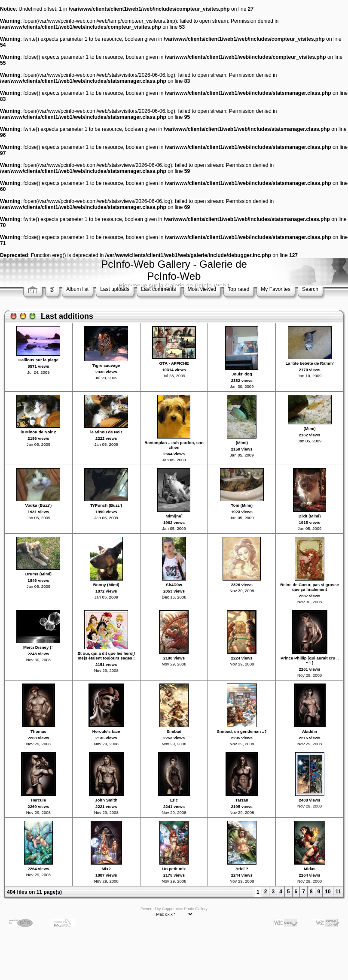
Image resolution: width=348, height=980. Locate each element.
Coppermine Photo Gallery (185, 909)
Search (310, 289)
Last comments (158, 289)
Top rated (238, 289)
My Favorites (276, 289)
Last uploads (115, 289)
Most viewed (202, 289)
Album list (77, 289)
